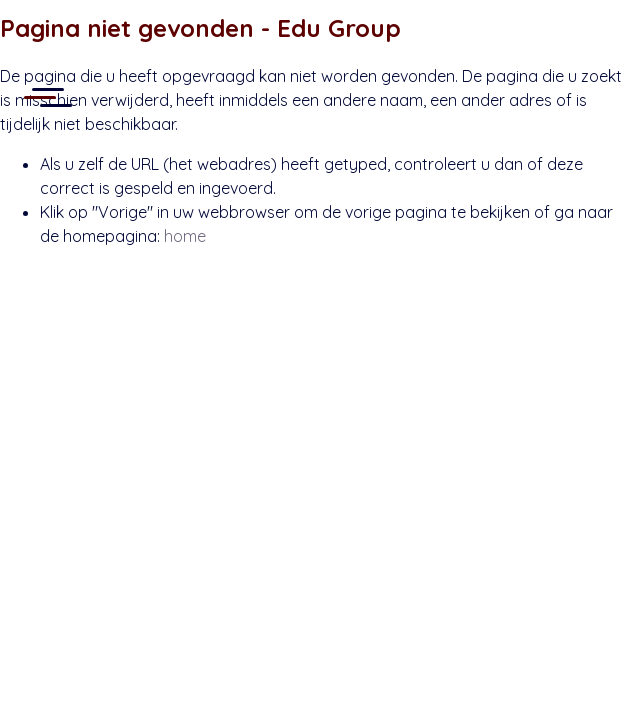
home (185, 236)
